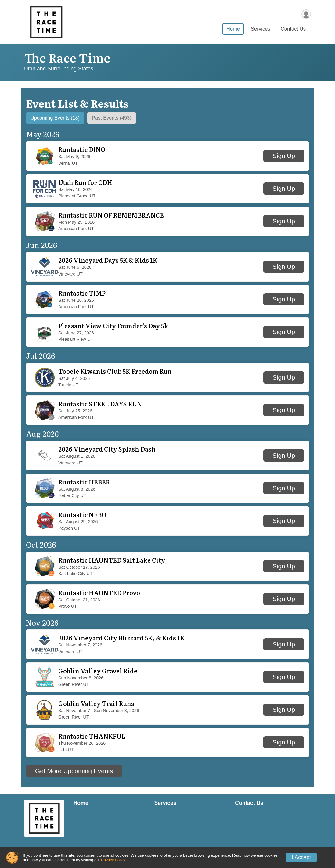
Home (233, 30)
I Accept (302, 857)
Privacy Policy (113, 860)
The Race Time (67, 57)
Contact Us (293, 30)
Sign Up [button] (284, 157)
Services (261, 30)
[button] (167, 157)
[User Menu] (305, 14)
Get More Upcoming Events (74, 772)
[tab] (59, 118)
